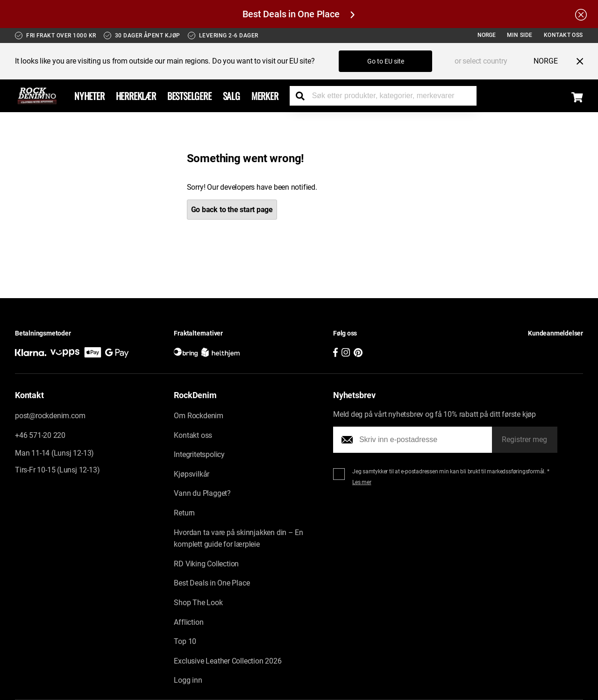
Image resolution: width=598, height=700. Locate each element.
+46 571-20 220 (40, 435)
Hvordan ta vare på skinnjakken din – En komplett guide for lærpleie (238, 539)
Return (184, 513)
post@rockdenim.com (50, 416)
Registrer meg (524, 440)
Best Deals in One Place (299, 14)
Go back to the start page (232, 210)
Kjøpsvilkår (192, 474)
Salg (231, 96)
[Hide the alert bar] (581, 14)
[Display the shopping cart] (577, 97)
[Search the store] (304, 96)
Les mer (362, 483)
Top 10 (185, 642)
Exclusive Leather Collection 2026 (228, 661)
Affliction (189, 622)
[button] (513, 348)
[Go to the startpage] (37, 96)
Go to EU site (386, 61)
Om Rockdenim (199, 416)
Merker (265, 96)
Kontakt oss (563, 35)
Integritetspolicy (199, 455)
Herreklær (136, 96)
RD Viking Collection (206, 564)
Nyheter (89, 96)
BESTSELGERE (189, 96)
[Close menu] (576, 61)
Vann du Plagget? (202, 494)
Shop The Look (198, 603)
